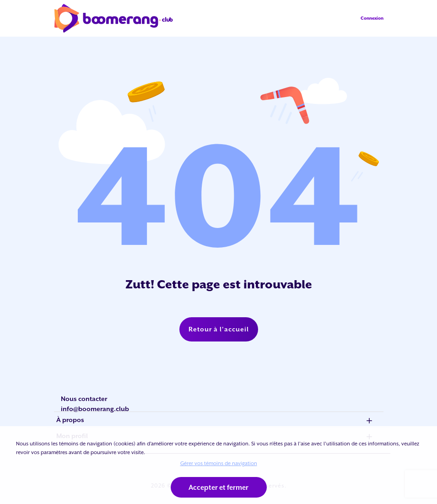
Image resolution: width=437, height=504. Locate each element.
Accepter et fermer (218, 487)
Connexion (372, 18)
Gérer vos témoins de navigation (219, 463)
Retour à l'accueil (219, 329)
